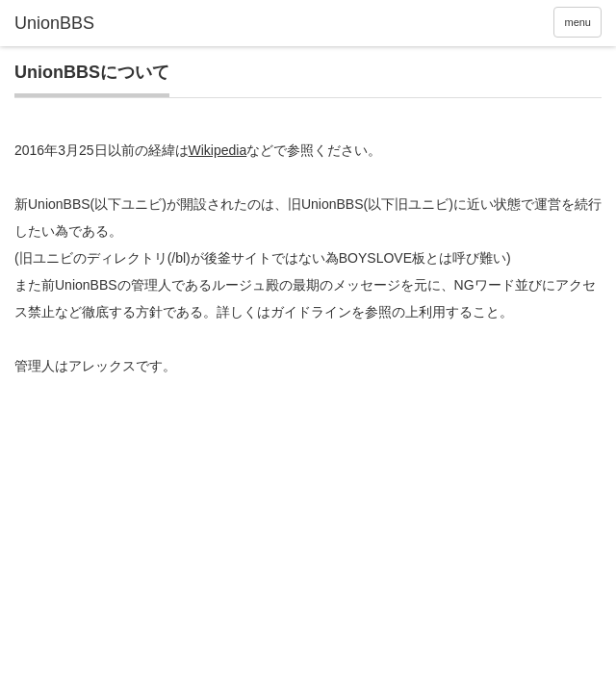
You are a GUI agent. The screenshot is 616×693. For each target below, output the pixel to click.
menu (577, 22)
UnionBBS (54, 23)
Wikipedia (218, 150)
